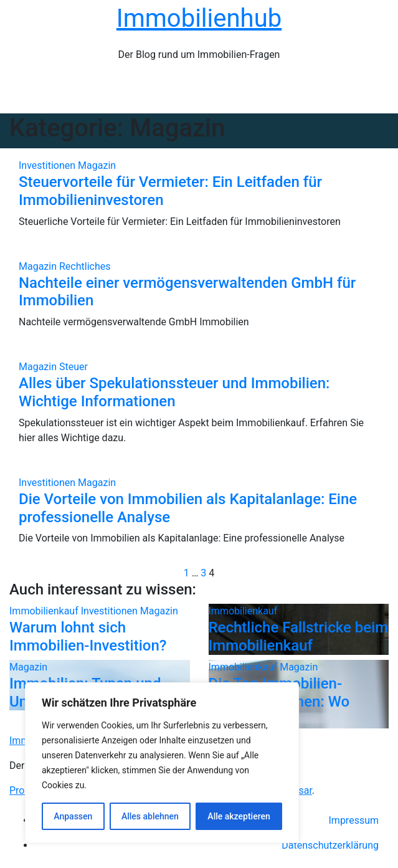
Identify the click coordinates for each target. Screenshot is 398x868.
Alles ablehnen (150, 816)
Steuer (73, 367)
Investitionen (48, 165)
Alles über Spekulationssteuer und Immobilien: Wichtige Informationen (174, 392)
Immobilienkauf (45, 611)
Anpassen (73, 816)
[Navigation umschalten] (206, 93)
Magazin (97, 165)
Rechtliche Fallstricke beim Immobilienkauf (299, 637)
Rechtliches (85, 266)
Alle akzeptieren (239, 816)
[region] (162, 763)
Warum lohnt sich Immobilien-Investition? (88, 637)
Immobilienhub (199, 18)
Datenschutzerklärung (330, 845)
